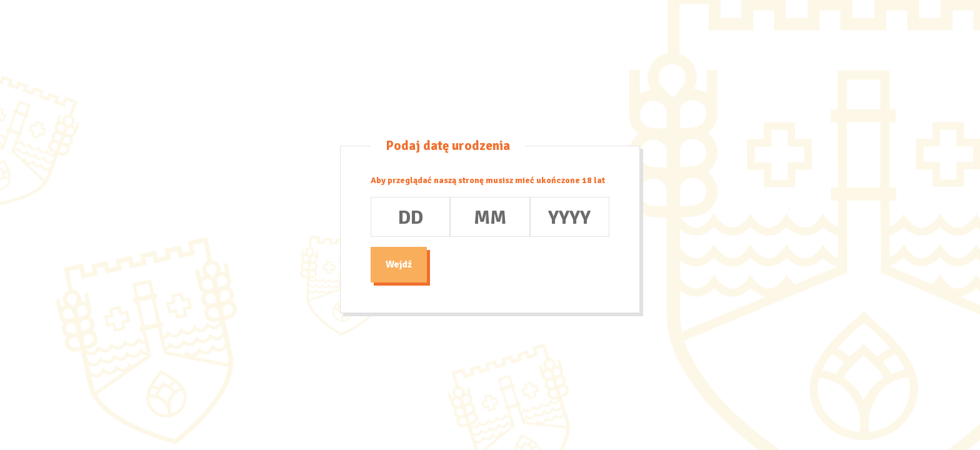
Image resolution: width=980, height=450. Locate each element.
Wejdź (399, 264)
